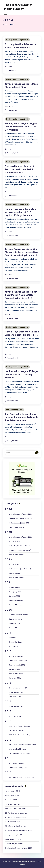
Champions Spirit (15, 619)
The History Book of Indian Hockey (18, 7)
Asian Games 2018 (16, 656)
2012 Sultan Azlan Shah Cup (19, 753)
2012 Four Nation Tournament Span (22, 745)
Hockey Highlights (15, 642)
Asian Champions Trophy (18, 615)
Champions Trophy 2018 (18, 660)
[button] (37, 453)
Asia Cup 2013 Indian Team (15, 809)
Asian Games (14, 564)
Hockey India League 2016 (17, 40)
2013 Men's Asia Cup (16, 730)
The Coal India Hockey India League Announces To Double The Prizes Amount (21, 417)
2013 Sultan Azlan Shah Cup (19, 735)
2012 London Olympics (17, 749)
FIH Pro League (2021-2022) (20, 569)
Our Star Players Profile (14, 844)
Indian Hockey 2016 (14, 410)
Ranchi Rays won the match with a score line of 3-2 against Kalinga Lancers (20, 212)
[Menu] (6, 14)
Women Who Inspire (16, 555)
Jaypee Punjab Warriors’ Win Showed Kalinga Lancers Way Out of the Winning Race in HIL (22, 252)
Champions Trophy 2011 (18, 768)
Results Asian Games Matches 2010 (22, 777)
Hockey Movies (14, 669)
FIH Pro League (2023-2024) (20, 523)
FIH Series (12, 638)
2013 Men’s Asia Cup (13, 804)
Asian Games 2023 (16, 541)
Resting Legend (14, 573)
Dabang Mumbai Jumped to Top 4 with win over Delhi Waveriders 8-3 (20, 169)
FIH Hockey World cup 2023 (19, 546)
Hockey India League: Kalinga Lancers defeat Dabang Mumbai (21, 374)
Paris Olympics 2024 (17, 527)
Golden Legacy (14, 587)
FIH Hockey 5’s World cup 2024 (20, 518)
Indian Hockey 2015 (16, 706)
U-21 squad (13, 646)
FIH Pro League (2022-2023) (20, 550)
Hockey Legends (15, 592)
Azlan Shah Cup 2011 (17, 763)
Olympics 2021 (14, 596)
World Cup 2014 (15, 716)
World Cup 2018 (15, 678)
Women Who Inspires (16, 628)
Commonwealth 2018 (17, 665)
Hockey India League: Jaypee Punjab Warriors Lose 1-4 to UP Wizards (21, 127)
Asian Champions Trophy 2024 (21, 514)
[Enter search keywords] (22, 453)
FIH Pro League (14, 623)
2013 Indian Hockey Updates (20, 726)
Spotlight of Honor (16, 600)
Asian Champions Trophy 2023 (20, 537)
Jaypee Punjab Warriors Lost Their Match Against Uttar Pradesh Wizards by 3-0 (21, 295)
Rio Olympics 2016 (16, 697)
